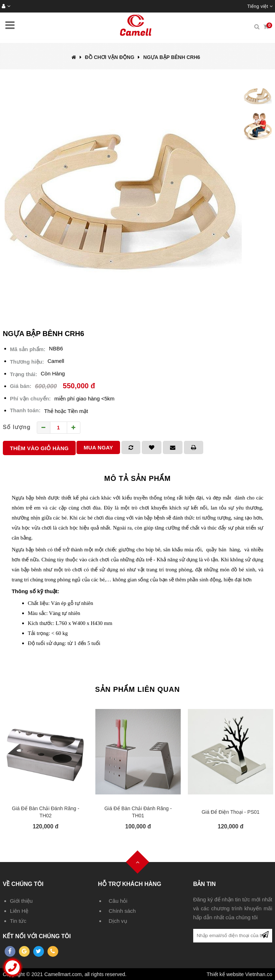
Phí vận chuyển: (30, 398)
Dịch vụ (118, 921)
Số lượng (17, 427)
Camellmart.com (63, 974)
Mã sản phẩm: (28, 349)
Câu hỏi (118, 901)
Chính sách (122, 911)
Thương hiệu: (27, 362)
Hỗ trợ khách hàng (129, 884)
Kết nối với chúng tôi (37, 936)
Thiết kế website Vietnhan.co (240, 974)
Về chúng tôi (23, 884)
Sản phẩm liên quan (137, 689)
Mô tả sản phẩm (137, 478)
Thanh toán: (25, 410)
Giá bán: (21, 386)
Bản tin (204, 884)
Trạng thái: (24, 374)
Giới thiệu (21, 901)
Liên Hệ (19, 911)
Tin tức (18, 921)
